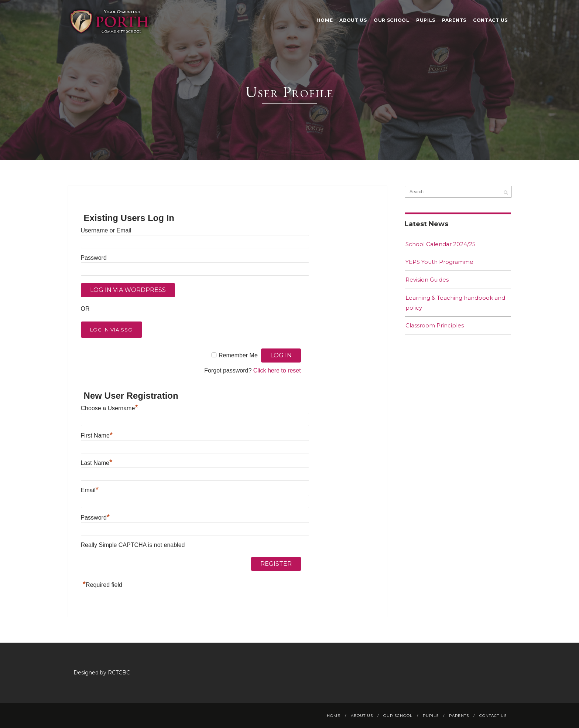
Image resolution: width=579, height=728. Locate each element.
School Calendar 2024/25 (441, 244)
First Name (97, 436)
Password (94, 258)
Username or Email (106, 230)
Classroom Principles (435, 325)
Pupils (426, 20)
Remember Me (238, 355)
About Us (353, 20)
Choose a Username (109, 408)
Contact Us (490, 20)
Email (90, 490)
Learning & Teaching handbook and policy (455, 303)
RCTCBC (119, 673)
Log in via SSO (112, 330)
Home (325, 20)
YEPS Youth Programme (439, 262)
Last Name (97, 463)
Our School (392, 20)
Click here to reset (277, 370)
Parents (454, 20)
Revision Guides (427, 280)
